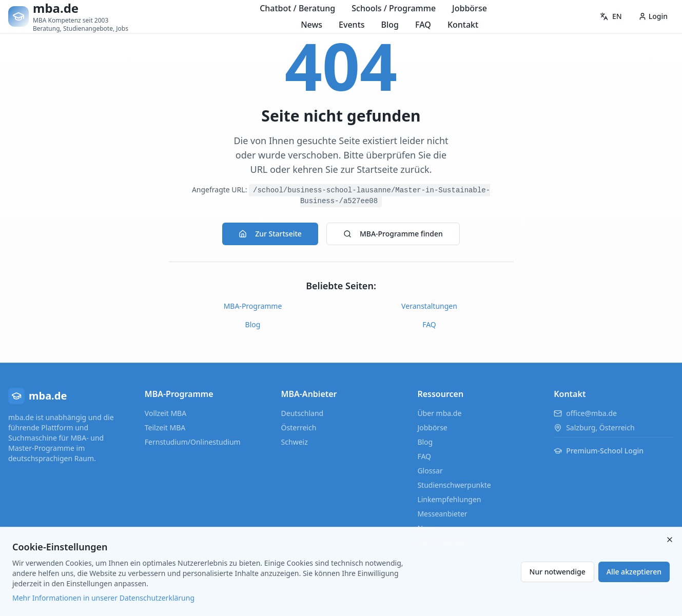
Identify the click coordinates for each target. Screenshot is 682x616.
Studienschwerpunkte (454, 485)
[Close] (670, 540)
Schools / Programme (394, 8)
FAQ (423, 25)
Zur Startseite (270, 234)
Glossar (430, 471)
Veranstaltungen (429, 306)
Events (352, 25)
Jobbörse (470, 8)
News (311, 25)
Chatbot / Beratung (297, 8)
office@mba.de (591, 413)
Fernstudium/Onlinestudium (193, 442)
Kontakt (463, 25)
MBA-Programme (253, 306)
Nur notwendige (558, 572)
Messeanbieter (442, 514)
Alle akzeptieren (634, 572)
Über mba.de (439, 413)
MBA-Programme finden (393, 234)
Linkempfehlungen (449, 499)
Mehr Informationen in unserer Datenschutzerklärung (103, 598)
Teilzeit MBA (165, 428)
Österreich (299, 428)
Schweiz (295, 442)
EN (611, 16)
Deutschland (303, 413)
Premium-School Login (599, 451)
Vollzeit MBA (165, 413)
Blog (390, 25)
